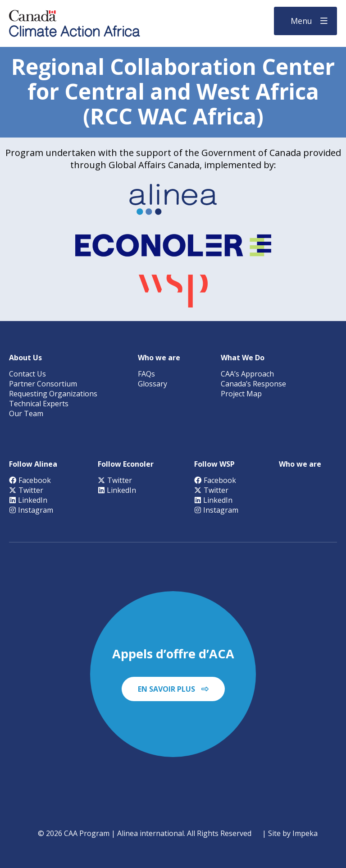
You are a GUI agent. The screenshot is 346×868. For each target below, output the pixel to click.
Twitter (26, 490)
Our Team (26, 413)
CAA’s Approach (247, 374)
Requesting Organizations (53, 394)
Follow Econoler (126, 464)
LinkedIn (28, 500)
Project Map (241, 394)
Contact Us (27, 374)
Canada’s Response (253, 384)
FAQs (146, 374)
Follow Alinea (33, 464)
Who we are (159, 358)
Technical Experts (39, 404)
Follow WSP (214, 464)
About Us (25, 358)
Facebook (30, 480)
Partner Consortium (43, 384)
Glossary (153, 384)
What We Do (243, 358)
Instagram (31, 510)
